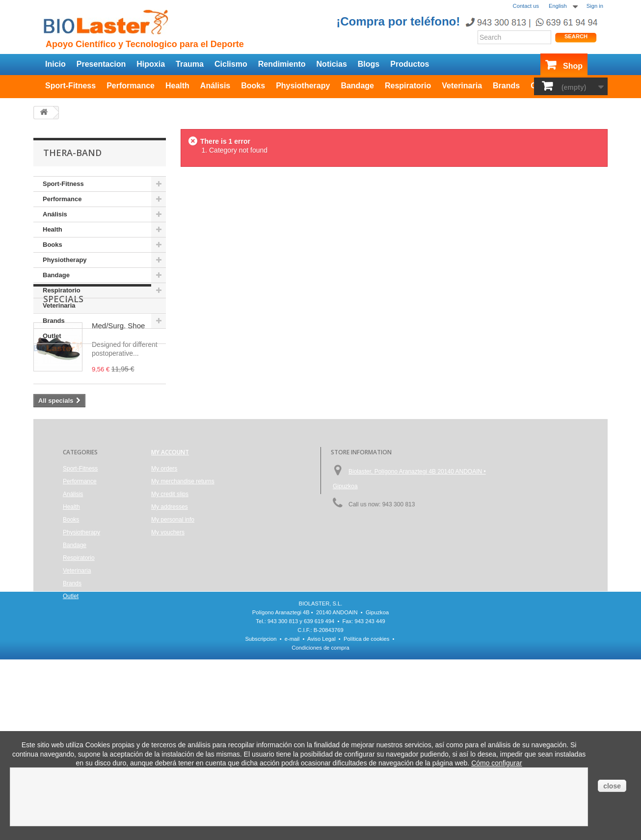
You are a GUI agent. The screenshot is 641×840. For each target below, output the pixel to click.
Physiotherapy (303, 86)
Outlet (52, 336)
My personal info (173, 633)
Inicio (55, 64)
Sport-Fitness (70, 86)
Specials (63, 373)
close (612, 786)
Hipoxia (151, 64)
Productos (410, 64)
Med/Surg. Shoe (118, 400)
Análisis (215, 86)
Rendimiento (282, 64)
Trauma (190, 64)
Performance (131, 86)
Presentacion (101, 64)
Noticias (332, 64)
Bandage (357, 86)
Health (177, 86)
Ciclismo (231, 64)
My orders (164, 582)
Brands (506, 86)
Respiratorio (408, 86)
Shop (573, 66)
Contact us (526, 6)
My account (170, 566)
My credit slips (170, 608)
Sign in (595, 6)
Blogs (369, 64)
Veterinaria (462, 86)
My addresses (170, 621)
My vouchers (168, 646)
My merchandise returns (183, 595)
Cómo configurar (497, 763)
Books (253, 86)
